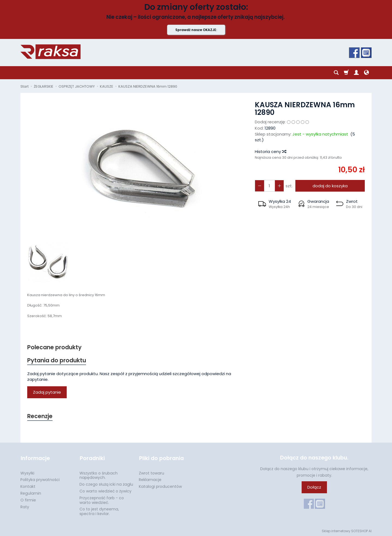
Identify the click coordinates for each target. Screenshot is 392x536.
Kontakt (28, 486)
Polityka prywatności (40, 479)
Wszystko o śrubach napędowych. (99, 475)
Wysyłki (27, 473)
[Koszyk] (346, 73)
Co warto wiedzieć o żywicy (105, 491)
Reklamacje (150, 479)
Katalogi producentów (160, 486)
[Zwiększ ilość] (259, 186)
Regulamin (31, 493)
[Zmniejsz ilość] (279, 186)
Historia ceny (270, 151)
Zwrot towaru (151, 473)
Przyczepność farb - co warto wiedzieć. (102, 500)
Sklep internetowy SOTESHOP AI (347, 530)
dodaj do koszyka (330, 186)
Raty (25, 506)
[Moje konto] (356, 73)
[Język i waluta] (366, 73)
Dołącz (314, 487)
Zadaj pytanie (47, 392)
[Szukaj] (336, 73)
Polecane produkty (54, 347)
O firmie (28, 500)
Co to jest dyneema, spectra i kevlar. (99, 511)
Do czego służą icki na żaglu (106, 484)
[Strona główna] (50, 52)
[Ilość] (269, 186)
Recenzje (40, 416)
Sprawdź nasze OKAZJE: (196, 30)
